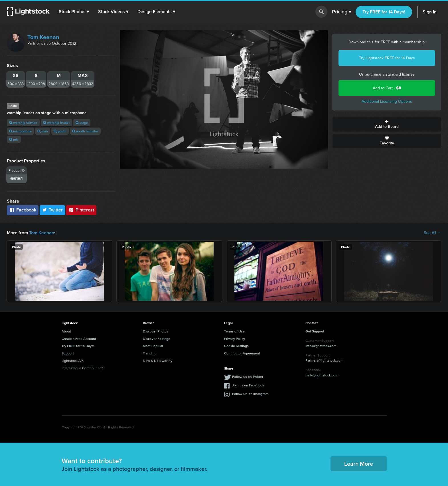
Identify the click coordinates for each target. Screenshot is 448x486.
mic (14, 139)
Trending (150, 353)
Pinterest (81, 210)
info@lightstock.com (321, 346)
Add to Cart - (387, 88)
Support (68, 353)
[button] (74, 12)
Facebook (23, 210)
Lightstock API (73, 361)
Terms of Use (234, 331)
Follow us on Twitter (248, 377)
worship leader (56, 123)
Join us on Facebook (248, 385)
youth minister (85, 131)
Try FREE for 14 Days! (384, 12)
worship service (23, 123)
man (43, 131)
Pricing (341, 12)
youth (60, 131)
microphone (20, 131)
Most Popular (153, 346)
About (66, 331)
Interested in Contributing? (82, 368)
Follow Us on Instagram (250, 394)
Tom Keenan (43, 37)
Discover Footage (157, 339)
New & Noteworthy (158, 361)
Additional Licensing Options (387, 101)
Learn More (359, 464)
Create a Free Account (79, 339)
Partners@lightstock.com (324, 360)
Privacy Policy (235, 339)
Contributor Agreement (242, 353)
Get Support (315, 331)
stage (82, 123)
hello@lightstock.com (322, 375)
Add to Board (387, 124)
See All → (432, 233)
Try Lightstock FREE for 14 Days (387, 58)
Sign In (430, 12)
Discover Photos (156, 331)
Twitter (52, 210)
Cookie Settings (236, 346)
